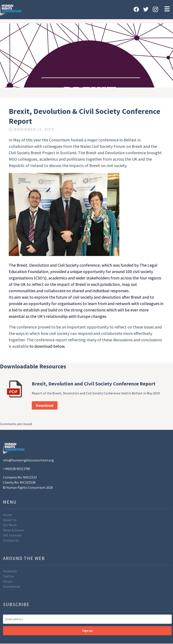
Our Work (10, 525)
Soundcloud (11, 586)
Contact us (11, 540)
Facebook (10, 571)
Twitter (9, 576)
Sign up (87, 631)
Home (7, 515)
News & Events (14, 530)
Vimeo (8, 581)
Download (45, 405)
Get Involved (12, 535)
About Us (10, 520)
